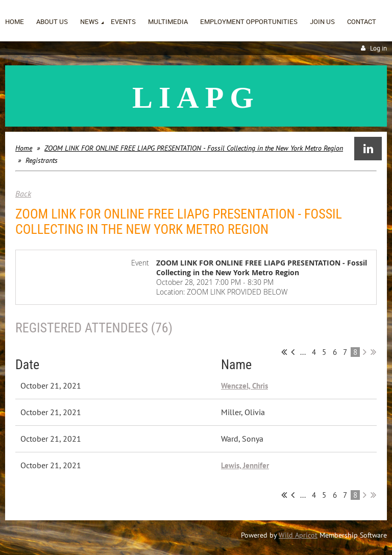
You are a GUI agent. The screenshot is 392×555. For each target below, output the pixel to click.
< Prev (293, 352)
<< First (284, 352)
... (303, 352)
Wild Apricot (298, 535)
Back (23, 194)
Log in (378, 48)
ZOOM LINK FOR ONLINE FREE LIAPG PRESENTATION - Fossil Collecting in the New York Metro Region (194, 148)
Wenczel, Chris (244, 386)
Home (24, 148)
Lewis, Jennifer (245, 465)
